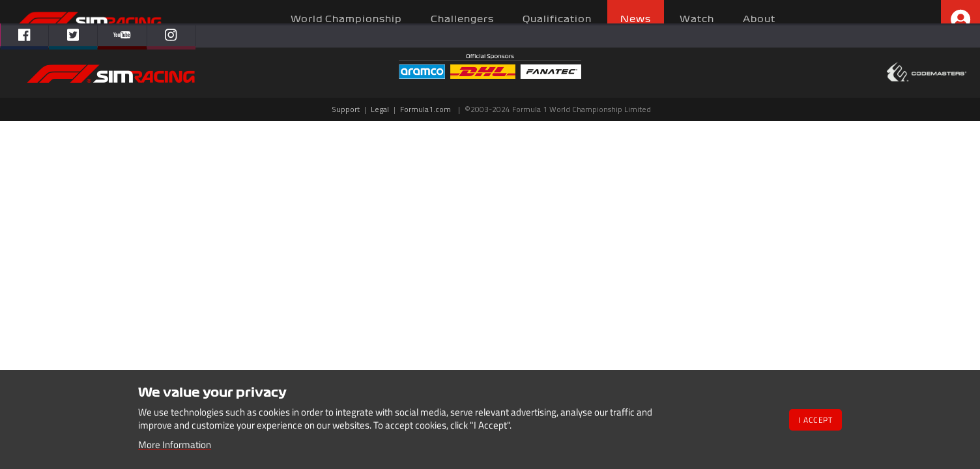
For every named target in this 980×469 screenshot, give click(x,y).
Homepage (89, 21)
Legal (380, 109)
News (636, 19)
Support (346, 109)
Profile (960, 20)
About (759, 19)
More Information (175, 445)
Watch (697, 19)
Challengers (462, 19)
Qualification (557, 19)
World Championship (346, 19)
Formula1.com (425, 109)
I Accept (815, 420)
